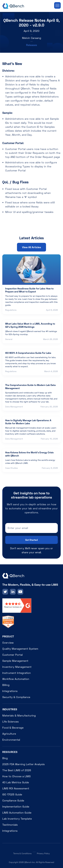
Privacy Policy (43, 853)
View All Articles (32, 247)
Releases (32, 45)
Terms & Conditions (22, 853)
